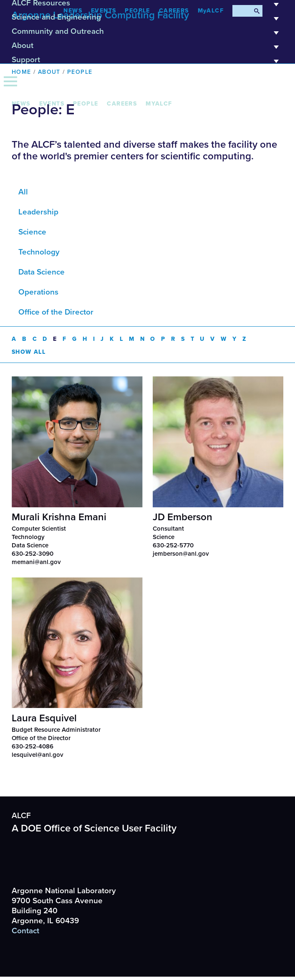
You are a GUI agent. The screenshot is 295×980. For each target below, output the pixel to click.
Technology (39, 252)
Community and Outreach (147, 34)
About (147, 48)
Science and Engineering (147, 20)
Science (32, 232)
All (23, 192)
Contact (25, 931)
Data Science (42, 272)
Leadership (38, 212)
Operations (38, 292)
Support (147, 63)
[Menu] (10, 81)
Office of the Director (56, 312)
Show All (29, 351)
